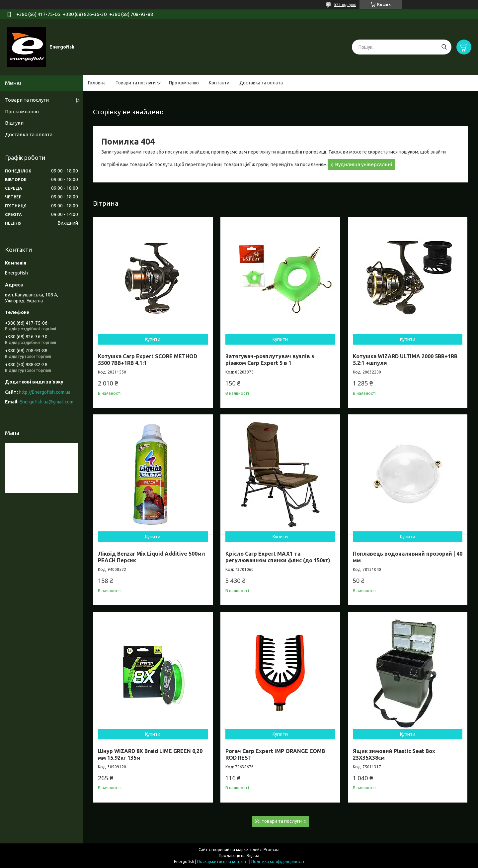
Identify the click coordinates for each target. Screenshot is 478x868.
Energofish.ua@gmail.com (46, 402)
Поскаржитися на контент (223, 862)
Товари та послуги (136, 83)
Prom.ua (272, 850)
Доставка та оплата (261, 83)
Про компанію (184, 83)
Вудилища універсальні (363, 164)
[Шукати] (444, 47)
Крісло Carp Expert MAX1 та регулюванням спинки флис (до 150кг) (278, 557)
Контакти (219, 83)
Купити (153, 339)
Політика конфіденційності (278, 862)
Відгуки (14, 123)
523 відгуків (345, 4)
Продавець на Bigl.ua (239, 856)
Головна (97, 83)
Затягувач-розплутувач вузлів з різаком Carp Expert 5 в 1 (270, 360)
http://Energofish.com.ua (45, 392)
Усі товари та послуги (278, 821)
